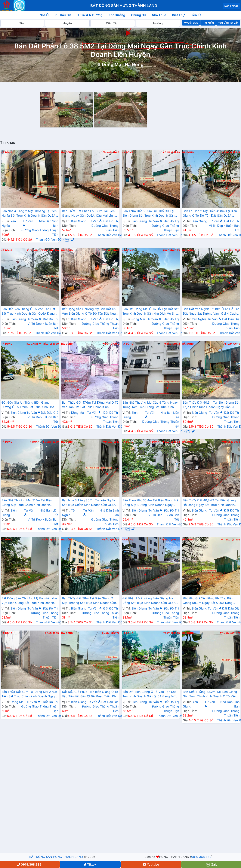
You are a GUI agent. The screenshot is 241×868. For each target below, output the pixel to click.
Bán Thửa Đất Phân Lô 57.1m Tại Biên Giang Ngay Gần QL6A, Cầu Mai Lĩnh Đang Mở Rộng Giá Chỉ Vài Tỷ (88, 214)
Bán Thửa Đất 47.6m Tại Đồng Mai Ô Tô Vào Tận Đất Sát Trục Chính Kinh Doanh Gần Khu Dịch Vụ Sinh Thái (90, 405)
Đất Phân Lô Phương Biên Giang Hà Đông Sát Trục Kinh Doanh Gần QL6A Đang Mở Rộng (149, 601)
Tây (166, 633)
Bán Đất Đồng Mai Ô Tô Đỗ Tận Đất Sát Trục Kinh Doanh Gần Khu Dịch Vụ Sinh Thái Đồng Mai (151, 312)
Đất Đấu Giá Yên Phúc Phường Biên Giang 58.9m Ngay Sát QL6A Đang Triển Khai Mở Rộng (208, 601)
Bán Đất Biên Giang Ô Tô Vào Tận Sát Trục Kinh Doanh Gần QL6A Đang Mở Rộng (149, 694)
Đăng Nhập (231, 6)
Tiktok (90, 864)
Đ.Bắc (49, 152)
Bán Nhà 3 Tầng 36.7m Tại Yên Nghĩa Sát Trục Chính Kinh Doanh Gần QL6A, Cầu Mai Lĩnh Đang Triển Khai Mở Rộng (90, 503)
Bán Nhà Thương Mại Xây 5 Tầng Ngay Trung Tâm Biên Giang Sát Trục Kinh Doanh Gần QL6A (150, 405)
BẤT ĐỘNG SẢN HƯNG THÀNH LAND (56, 857)
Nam (228, 344)
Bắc (166, 250)
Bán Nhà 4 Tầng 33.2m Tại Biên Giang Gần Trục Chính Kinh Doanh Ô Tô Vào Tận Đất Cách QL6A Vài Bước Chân (210, 694)
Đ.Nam (107, 152)
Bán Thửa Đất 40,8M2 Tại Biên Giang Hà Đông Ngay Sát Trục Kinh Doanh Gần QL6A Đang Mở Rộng (209, 503)
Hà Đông (7, 152)
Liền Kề (196, 15)
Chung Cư (139, 15)
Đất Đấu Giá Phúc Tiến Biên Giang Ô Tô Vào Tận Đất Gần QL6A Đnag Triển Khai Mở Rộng (90, 694)
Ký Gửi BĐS (191, 23)
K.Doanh (215, 152)
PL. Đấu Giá (63, 15)
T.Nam (227, 152)
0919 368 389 (201, 857)
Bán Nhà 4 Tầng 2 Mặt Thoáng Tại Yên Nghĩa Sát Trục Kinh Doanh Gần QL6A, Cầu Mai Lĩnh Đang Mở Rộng (29, 214)
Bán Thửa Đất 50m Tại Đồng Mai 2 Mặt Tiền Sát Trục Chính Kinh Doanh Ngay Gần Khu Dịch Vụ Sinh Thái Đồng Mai (29, 694)
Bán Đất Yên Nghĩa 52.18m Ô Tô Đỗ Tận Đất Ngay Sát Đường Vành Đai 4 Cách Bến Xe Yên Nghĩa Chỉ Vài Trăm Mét (211, 312)
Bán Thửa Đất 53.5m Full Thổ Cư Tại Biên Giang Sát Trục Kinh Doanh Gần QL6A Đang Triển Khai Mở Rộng (149, 214)
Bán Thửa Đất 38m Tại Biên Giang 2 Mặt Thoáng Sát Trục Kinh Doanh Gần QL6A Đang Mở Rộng (89, 601)
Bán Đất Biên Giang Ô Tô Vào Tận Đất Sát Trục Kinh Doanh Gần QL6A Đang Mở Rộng (28, 312)
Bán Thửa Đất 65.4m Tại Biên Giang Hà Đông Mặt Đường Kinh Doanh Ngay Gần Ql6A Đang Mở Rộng (150, 503)
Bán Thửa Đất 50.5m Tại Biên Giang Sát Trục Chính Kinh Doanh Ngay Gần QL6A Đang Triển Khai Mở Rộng (211, 405)
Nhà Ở (44, 15)
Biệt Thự (178, 15)
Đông (108, 344)
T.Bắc (45, 250)
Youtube (151, 864)
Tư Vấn (95, 221)
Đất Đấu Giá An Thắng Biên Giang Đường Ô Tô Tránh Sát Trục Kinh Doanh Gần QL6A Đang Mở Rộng (30, 405)
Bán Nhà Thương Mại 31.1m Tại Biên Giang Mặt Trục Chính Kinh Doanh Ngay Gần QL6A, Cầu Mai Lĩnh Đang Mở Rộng (27, 503)
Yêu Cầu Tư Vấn (228, 23)
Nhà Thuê (159, 15)
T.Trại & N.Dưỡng (90, 15)
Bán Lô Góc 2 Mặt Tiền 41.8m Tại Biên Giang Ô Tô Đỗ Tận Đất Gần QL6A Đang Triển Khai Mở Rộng (210, 214)
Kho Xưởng (117, 15)
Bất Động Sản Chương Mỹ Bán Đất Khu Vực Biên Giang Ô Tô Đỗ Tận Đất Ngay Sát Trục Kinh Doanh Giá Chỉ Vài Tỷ (90, 312)
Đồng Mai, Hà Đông (123, 64)
